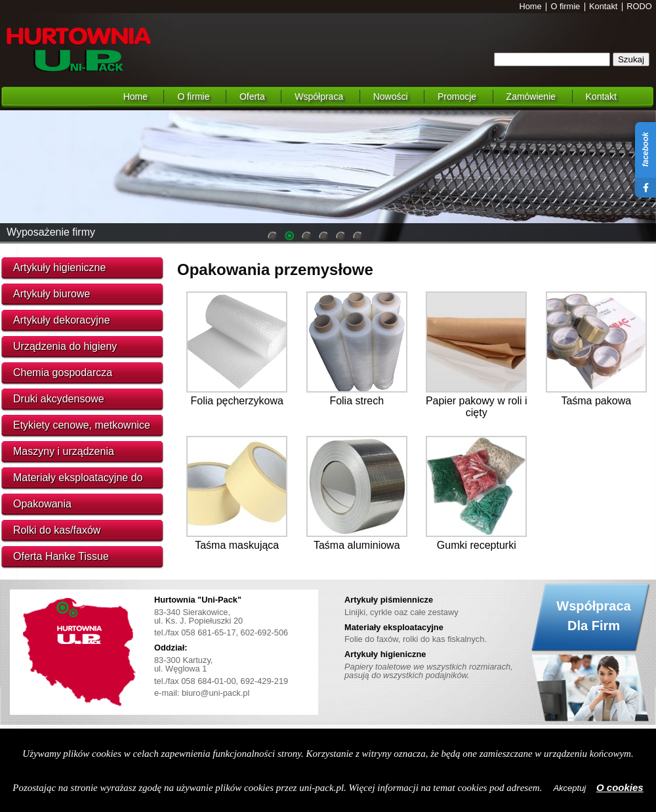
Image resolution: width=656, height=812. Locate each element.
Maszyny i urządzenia (64, 451)
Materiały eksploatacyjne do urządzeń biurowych (78, 481)
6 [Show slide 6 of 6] (358, 237)
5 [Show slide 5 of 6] (340, 237)
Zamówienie (531, 96)
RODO (639, 7)
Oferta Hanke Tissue (61, 556)
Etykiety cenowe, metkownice (82, 425)
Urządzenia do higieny (65, 346)
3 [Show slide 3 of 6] (306, 237)
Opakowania (42, 504)
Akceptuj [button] (569, 788)
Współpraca (319, 96)
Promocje (457, 96)
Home (531, 7)
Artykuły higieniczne (59, 267)
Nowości (391, 96)
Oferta (252, 96)
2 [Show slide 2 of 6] (289, 237)
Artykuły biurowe (51, 294)
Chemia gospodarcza (63, 373)
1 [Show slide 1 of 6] (272, 237)
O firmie (565, 7)
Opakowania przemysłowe (275, 269)
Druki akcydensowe (59, 399)
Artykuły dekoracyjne (62, 320)
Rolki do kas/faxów (57, 530)
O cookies (620, 787)
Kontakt (603, 7)
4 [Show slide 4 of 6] (323, 237)
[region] (328, 176)
